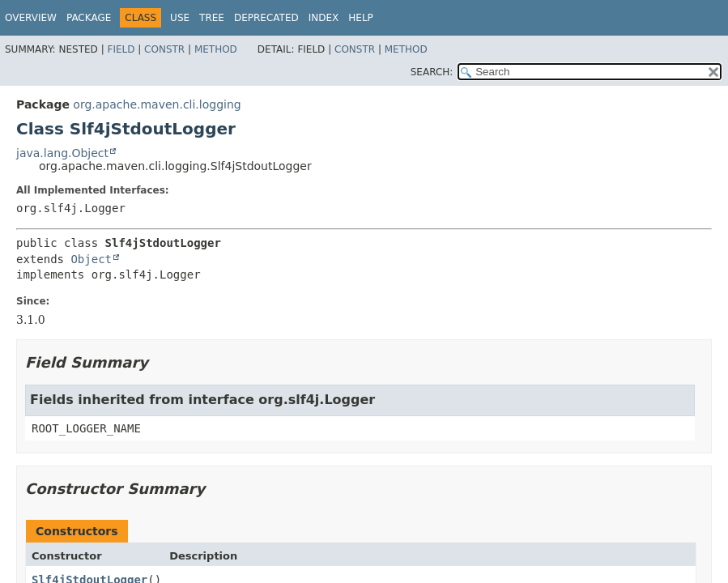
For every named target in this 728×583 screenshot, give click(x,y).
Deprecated (266, 18)
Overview (31, 18)
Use (180, 18)
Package (89, 18)
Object (91, 259)
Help (361, 18)
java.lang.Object (62, 153)
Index (324, 18)
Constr (164, 49)
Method (216, 49)
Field (121, 49)
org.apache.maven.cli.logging (157, 104)
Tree (212, 18)
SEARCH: (432, 72)
